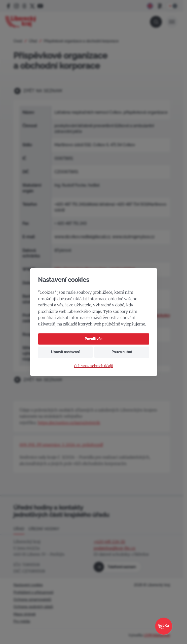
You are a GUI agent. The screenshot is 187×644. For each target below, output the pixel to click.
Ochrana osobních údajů (94, 366)
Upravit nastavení (65, 352)
